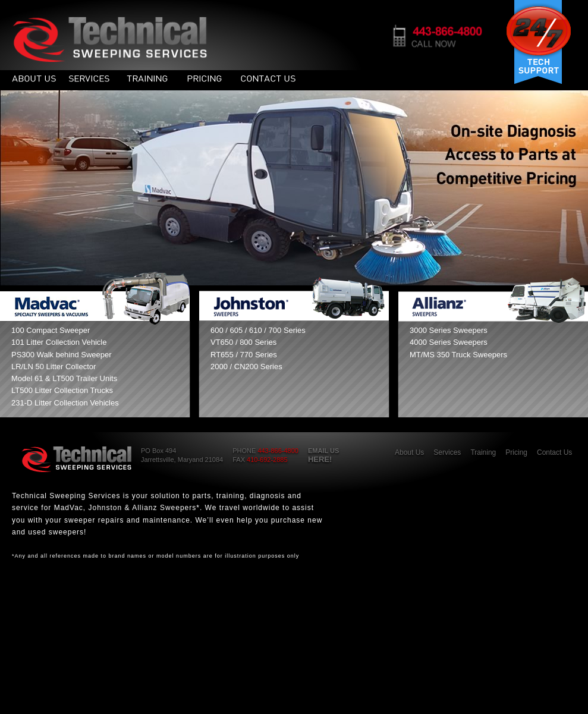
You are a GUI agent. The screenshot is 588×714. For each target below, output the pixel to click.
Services (447, 452)
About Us (409, 452)
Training (483, 452)
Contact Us (554, 452)
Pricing (516, 452)
